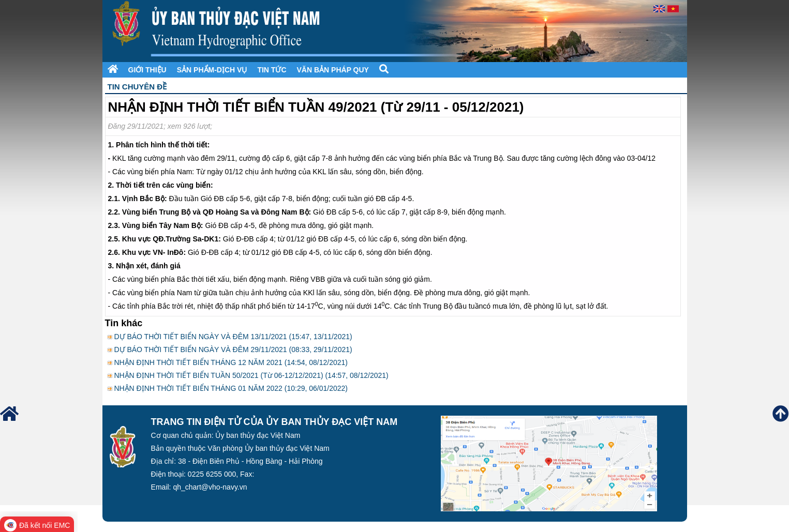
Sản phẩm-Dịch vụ (212, 70)
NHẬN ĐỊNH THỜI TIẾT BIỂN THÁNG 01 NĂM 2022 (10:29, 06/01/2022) (231, 388)
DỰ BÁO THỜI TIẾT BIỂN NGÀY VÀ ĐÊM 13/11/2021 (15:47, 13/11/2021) (233, 337)
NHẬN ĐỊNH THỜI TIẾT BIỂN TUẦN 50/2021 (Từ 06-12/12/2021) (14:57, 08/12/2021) (251, 375)
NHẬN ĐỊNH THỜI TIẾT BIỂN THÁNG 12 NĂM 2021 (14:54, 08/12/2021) (231, 362)
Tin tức (272, 70)
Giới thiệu (147, 70)
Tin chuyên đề (137, 87)
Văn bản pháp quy (333, 70)
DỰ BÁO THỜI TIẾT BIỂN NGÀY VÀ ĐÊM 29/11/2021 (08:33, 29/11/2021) (233, 349)
